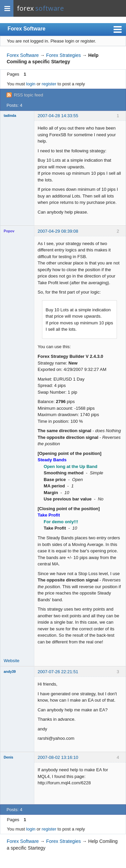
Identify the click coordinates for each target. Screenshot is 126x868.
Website (12, 661)
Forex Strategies (63, 55)
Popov (9, 231)
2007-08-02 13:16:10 (58, 757)
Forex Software (27, 29)
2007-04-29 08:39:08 (58, 231)
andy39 (10, 672)
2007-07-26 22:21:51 (58, 672)
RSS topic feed (28, 95)
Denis (8, 757)
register (49, 84)
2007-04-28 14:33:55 (58, 116)
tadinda (10, 116)
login (31, 84)
